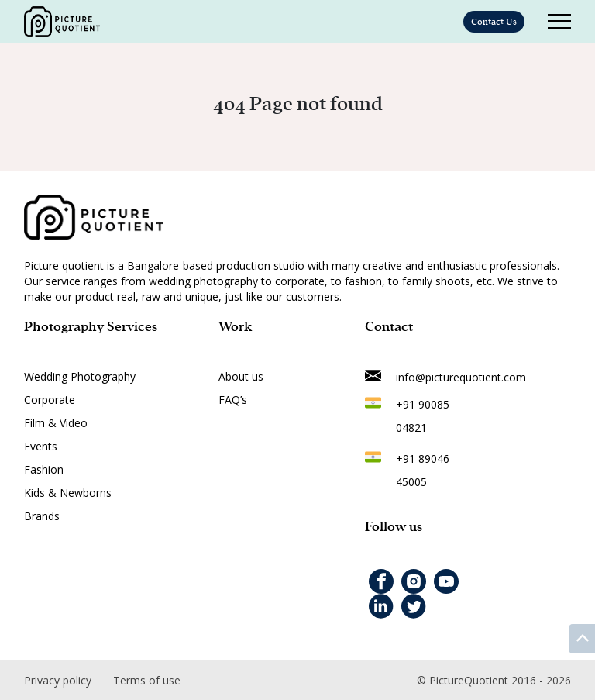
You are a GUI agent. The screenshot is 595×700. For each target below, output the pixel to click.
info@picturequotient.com (461, 377)
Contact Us (494, 22)
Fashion (44, 469)
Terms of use (147, 680)
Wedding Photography (80, 376)
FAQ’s (233, 400)
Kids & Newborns (68, 493)
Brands (42, 516)
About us (241, 376)
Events (41, 446)
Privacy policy (58, 680)
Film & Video (56, 423)
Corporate (50, 400)
